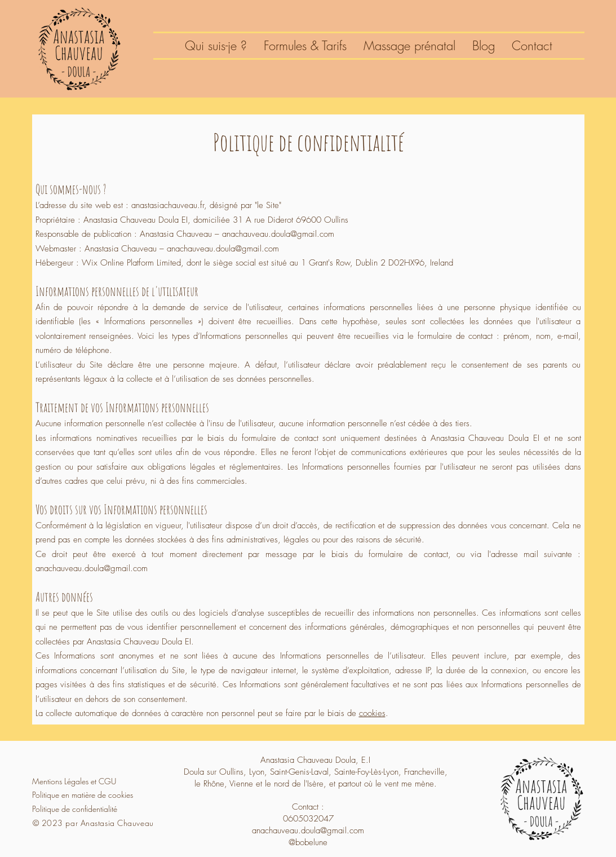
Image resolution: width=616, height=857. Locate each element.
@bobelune (308, 842)
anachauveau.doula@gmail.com (92, 568)
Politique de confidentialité (75, 809)
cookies (372, 713)
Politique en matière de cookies (83, 795)
